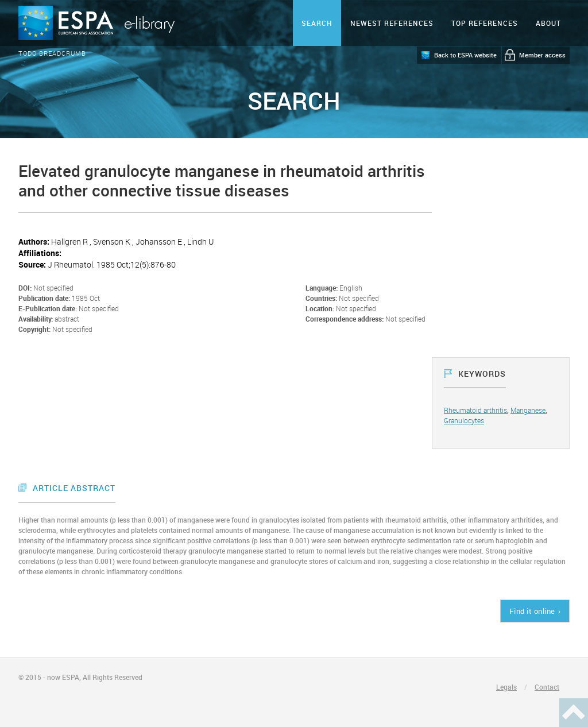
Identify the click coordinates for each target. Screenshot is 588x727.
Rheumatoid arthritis (475, 410)
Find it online (532, 611)
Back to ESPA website (465, 55)
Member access (542, 55)
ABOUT (548, 23)
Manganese (528, 410)
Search (317, 23)
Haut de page (574, 713)
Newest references (392, 23)
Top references (485, 23)
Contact (547, 687)
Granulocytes (464, 420)
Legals (506, 687)
